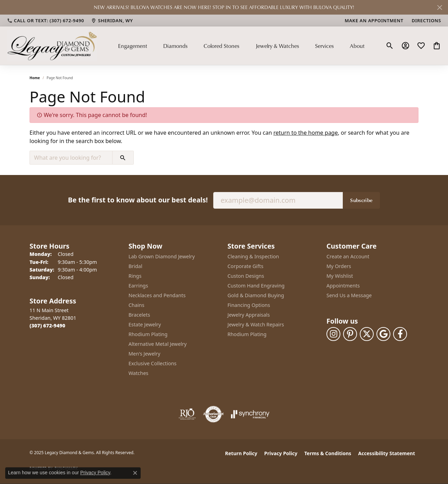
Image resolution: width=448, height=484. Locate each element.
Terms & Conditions (328, 453)
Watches (138, 373)
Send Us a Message (349, 295)
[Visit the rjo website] (187, 414)
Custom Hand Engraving (256, 286)
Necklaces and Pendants (157, 295)
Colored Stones (221, 46)
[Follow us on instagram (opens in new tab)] (333, 334)
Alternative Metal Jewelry (157, 344)
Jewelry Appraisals (249, 315)
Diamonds (175, 46)
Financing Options (249, 305)
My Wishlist (340, 276)
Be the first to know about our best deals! (138, 200)
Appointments (343, 286)
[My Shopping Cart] (437, 46)
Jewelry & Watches (277, 46)
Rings (135, 276)
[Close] (439, 7)
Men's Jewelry (144, 354)
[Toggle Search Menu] (390, 46)
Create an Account (348, 256)
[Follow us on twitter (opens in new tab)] (367, 334)
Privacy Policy (281, 453)
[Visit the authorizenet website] (214, 414)
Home (35, 78)
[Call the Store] (47, 326)
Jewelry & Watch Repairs (256, 324)
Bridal (135, 266)
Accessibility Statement (387, 453)
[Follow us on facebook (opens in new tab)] (400, 334)
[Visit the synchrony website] (250, 414)
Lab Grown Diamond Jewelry (162, 256)
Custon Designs (246, 276)
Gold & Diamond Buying (256, 295)
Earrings (138, 286)
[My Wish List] (421, 46)
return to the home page (306, 133)
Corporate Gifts (245, 266)
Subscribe (361, 200)
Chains (136, 305)
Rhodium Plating (148, 334)
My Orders (339, 266)
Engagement (133, 46)
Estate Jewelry (145, 324)
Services (324, 46)
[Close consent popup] (135, 473)
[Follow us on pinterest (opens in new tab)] (350, 334)
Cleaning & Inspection (253, 256)
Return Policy (241, 453)
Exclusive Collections (152, 363)
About (357, 46)
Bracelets (139, 315)
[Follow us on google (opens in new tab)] (383, 334)
